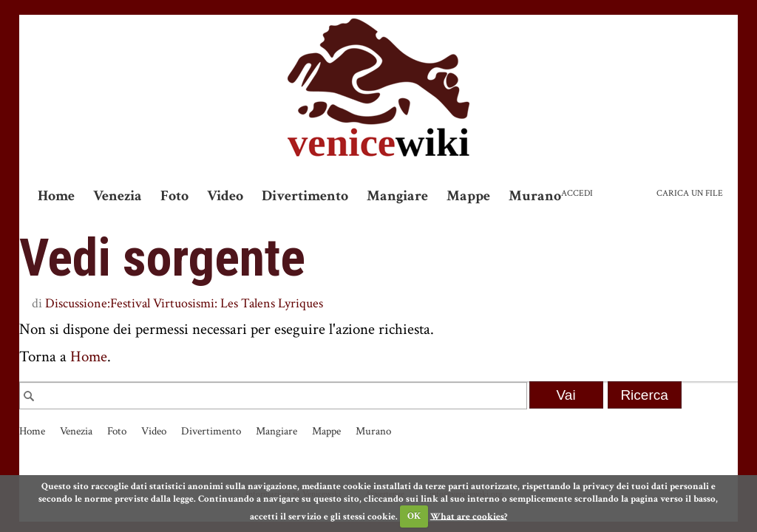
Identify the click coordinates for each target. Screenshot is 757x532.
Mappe (468, 196)
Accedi (577, 193)
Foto (174, 196)
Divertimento (305, 196)
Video (225, 196)
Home (56, 196)
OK (414, 516)
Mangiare (397, 196)
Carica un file (690, 193)
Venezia (118, 196)
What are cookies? (469, 516)
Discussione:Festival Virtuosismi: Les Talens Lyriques (184, 303)
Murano (535, 196)
